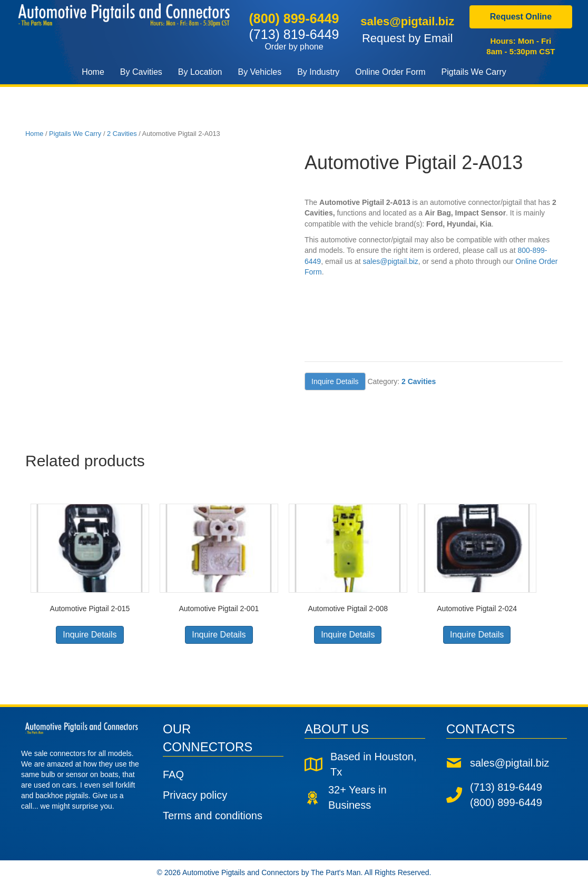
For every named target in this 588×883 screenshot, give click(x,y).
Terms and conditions (213, 816)
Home (34, 134)
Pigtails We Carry (75, 134)
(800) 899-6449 (294, 18)
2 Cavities (122, 134)
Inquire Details (335, 381)
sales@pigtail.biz (407, 21)
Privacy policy (195, 795)
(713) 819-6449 (294, 39)
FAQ (173, 774)
